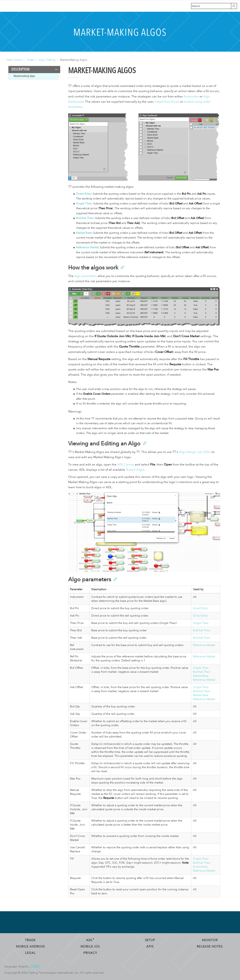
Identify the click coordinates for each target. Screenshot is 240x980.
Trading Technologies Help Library (22, 6)
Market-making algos (24, 76)
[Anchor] (122, 267)
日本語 (35, 966)
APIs (150, 947)
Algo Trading (47, 60)
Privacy (90, 953)
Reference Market (87, 247)
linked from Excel (167, 102)
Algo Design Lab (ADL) (195, 452)
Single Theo (84, 204)
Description (21, 69)
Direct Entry (84, 194)
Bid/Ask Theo (85, 218)
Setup (150, 940)
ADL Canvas (126, 465)
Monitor (210, 940)
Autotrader (191, 97)
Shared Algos (135, 470)
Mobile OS (90, 947)
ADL (90, 940)
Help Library (14, 60)
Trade (30, 60)
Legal (30, 953)
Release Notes (210, 947)
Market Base (84, 233)
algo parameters (86, 276)
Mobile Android (30, 947)
